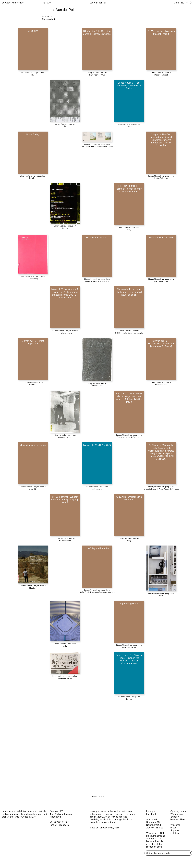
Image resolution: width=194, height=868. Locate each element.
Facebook (151, 814)
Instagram (152, 811)
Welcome (175, 825)
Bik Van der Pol (50, 19)
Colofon (175, 833)
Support (175, 830)
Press (173, 828)
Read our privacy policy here (105, 828)
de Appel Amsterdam (13, 3)
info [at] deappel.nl (60, 825)
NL (183, 3)
